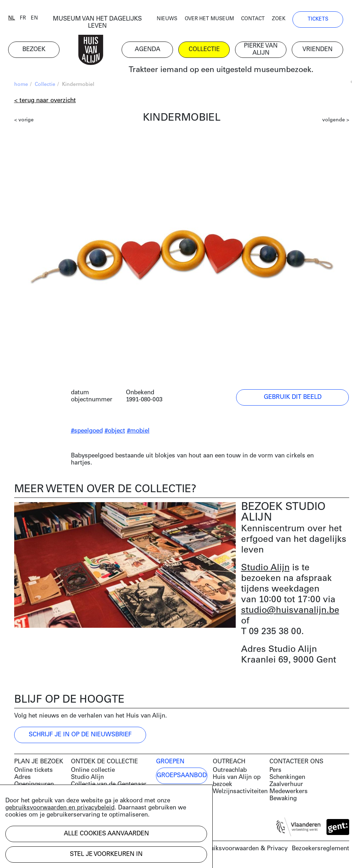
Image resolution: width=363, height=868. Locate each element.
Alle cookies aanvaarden (106, 834)
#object (115, 432)
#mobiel (138, 432)
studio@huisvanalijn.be (290, 611)
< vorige (24, 121)
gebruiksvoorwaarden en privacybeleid (60, 808)
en (40, 19)
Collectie (45, 85)
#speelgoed (87, 432)
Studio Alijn (265, 569)
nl (18, 19)
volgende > (336, 121)
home (21, 85)
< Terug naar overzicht (45, 101)
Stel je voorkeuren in (106, 854)
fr (29, 19)
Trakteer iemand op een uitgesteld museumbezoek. (220, 71)
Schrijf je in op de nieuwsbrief (80, 735)
